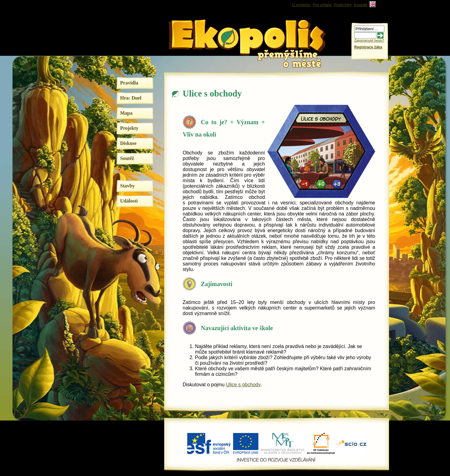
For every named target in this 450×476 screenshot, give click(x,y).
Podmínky (343, 5)
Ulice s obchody (243, 385)
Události (129, 201)
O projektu (301, 5)
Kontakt (361, 5)
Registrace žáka (368, 47)
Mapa (126, 113)
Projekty (129, 128)
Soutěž (127, 158)
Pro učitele (322, 5)
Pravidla (129, 83)
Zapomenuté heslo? (369, 40)
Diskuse (128, 143)
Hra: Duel (131, 98)
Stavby (127, 186)
